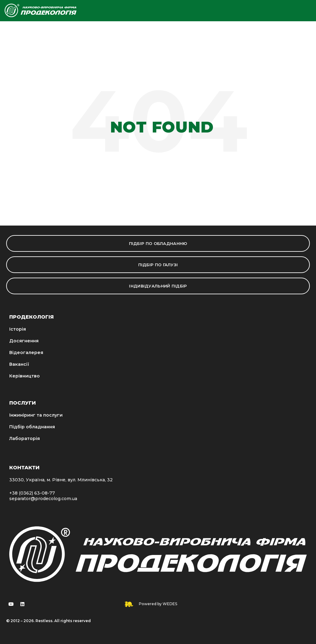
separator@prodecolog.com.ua (43, 499)
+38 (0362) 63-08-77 (32, 493)
